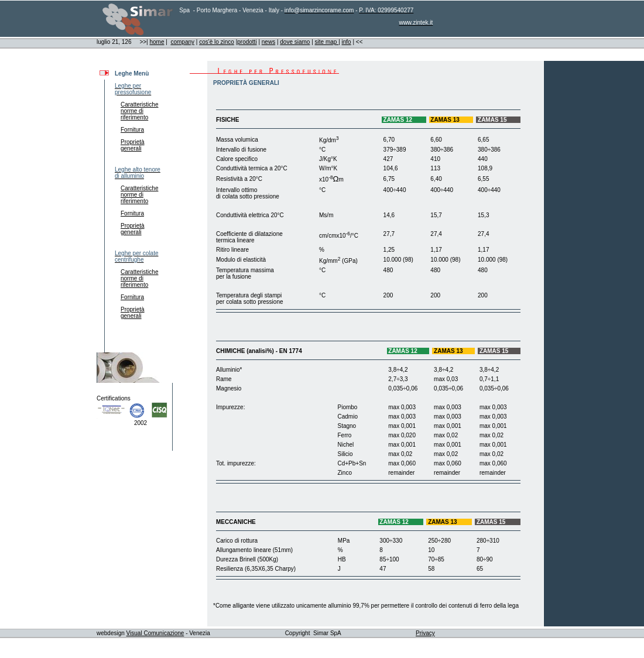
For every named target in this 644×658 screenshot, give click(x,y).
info (347, 42)
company (182, 42)
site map (327, 42)
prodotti (247, 42)
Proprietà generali (130, 145)
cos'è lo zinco (217, 42)
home (157, 42)
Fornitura (132, 130)
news (268, 42)
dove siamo (295, 42)
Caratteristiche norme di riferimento (136, 111)
